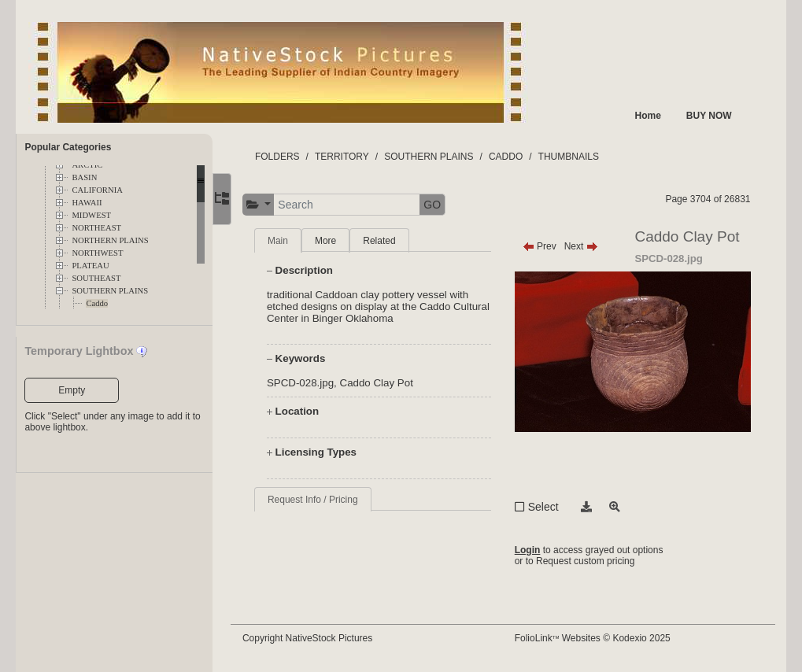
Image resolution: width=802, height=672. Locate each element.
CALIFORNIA (97, 190)
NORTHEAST (96, 228)
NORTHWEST (97, 253)
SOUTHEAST (96, 278)
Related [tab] (389, 241)
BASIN (84, 177)
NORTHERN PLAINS (110, 240)
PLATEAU (90, 266)
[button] (268, 205)
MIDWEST (91, 215)
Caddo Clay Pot (386, 383)
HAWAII (87, 203)
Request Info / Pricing (322, 500)
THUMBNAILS (578, 157)
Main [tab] (287, 241)
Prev (544, 246)
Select (548, 507)
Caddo (97, 303)
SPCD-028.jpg (310, 383)
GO (442, 205)
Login (532, 550)
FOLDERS (287, 157)
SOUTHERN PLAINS (110, 291)
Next (586, 246)
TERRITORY (351, 157)
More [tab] (335, 241)
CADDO (515, 157)
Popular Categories (68, 147)
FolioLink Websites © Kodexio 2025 (597, 638)
